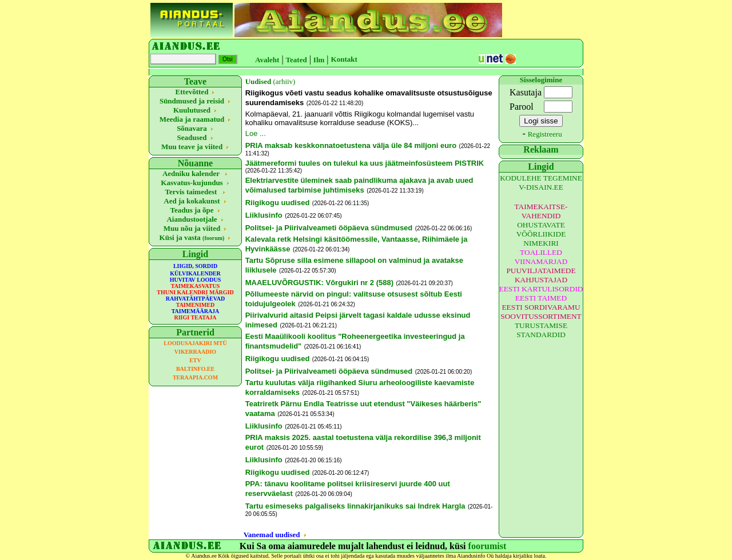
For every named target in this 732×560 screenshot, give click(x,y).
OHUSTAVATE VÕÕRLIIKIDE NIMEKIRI (541, 234)
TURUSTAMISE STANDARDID (541, 330)
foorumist (488, 546)
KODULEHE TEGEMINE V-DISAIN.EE (541, 183)
